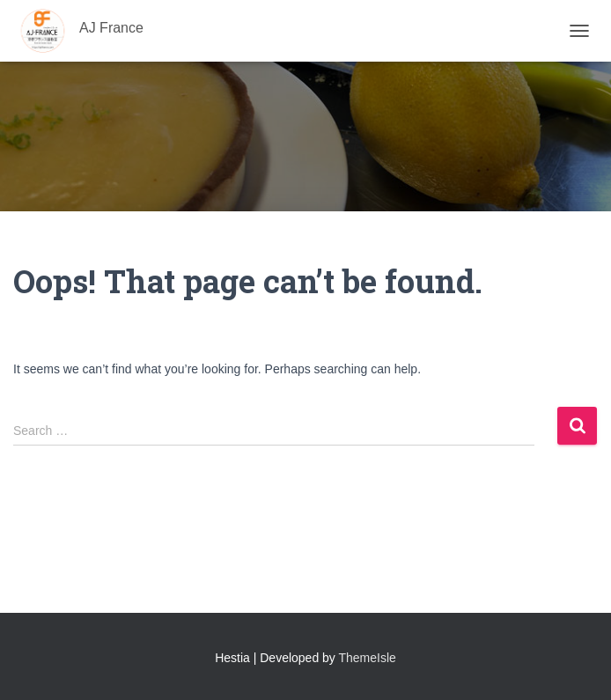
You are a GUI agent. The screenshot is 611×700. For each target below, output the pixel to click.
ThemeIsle (368, 658)
